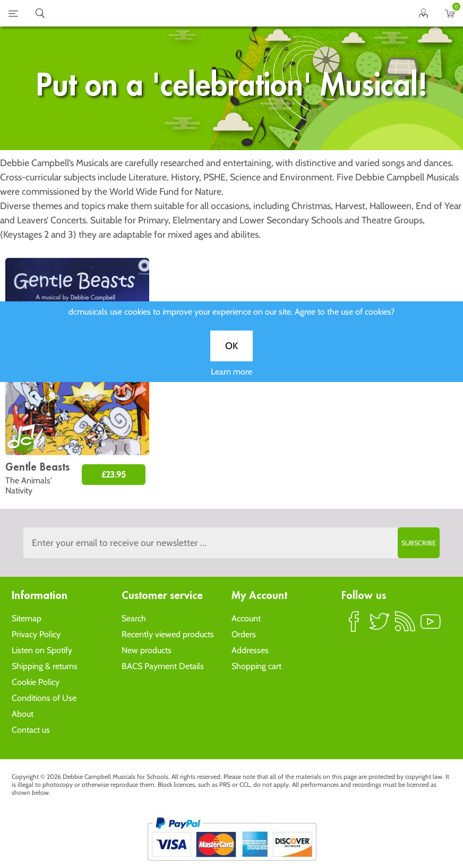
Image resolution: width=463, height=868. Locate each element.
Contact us (31, 730)
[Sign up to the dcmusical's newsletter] (232, 543)
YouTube (431, 626)
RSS (405, 626)
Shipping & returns (45, 666)
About (23, 714)
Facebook (354, 626)
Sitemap (27, 618)
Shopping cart (256, 666)
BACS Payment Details (163, 666)
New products (147, 650)
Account (246, 618)
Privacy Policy (36, 634)
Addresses (250, 650)
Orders (244, 634)
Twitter (380, 626)
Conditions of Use (44, 698)
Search (134, 618)
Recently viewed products (168, 634)
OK (231, 358)
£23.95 (114, 475)
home (218, 13)
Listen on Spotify (42, 650)
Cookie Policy (36, 682)
